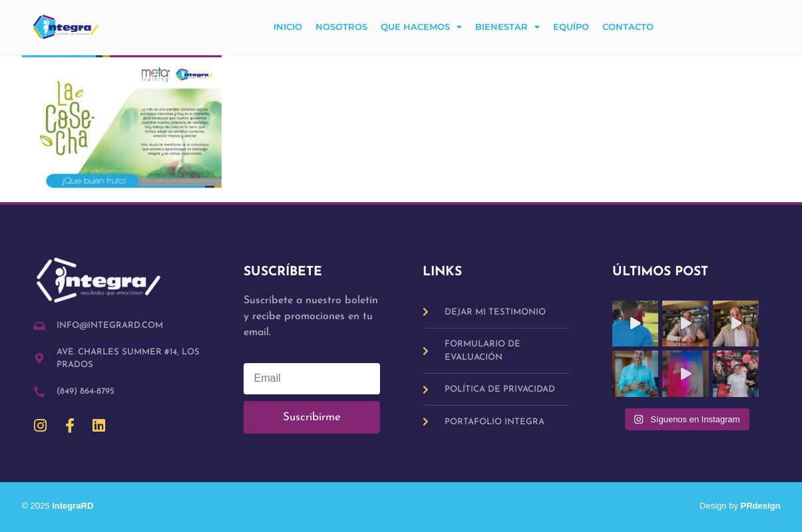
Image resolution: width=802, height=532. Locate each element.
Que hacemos (421, 28)
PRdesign (761, 506)
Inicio (288, 27)
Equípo (571, 27)
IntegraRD (78, 506)
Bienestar (507, 28)
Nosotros (341, 27)
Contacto (628, 27)
